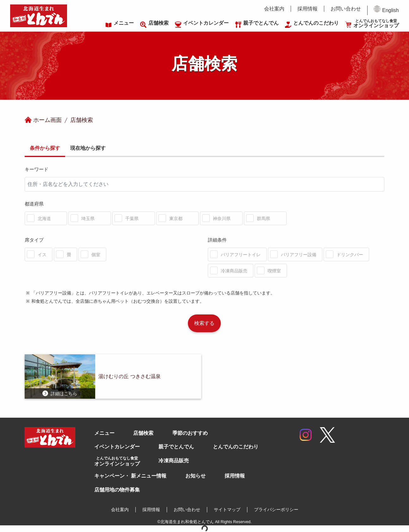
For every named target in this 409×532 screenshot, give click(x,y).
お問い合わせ (346, 9)
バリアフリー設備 (299, 255)
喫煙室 (274, 271)
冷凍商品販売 (234, 271)
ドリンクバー (350, 255)
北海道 (44, 218)
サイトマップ (227, 510)
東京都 (176, 218)
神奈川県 (222, 218)
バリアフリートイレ (241, 255)
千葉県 (132, 218)
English (386, 9)
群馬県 (263, 218)
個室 (96, 255)
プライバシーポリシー (276, 510)
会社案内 (274, 9)
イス (42, 255)
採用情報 (307, 9)
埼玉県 (88, 218)
